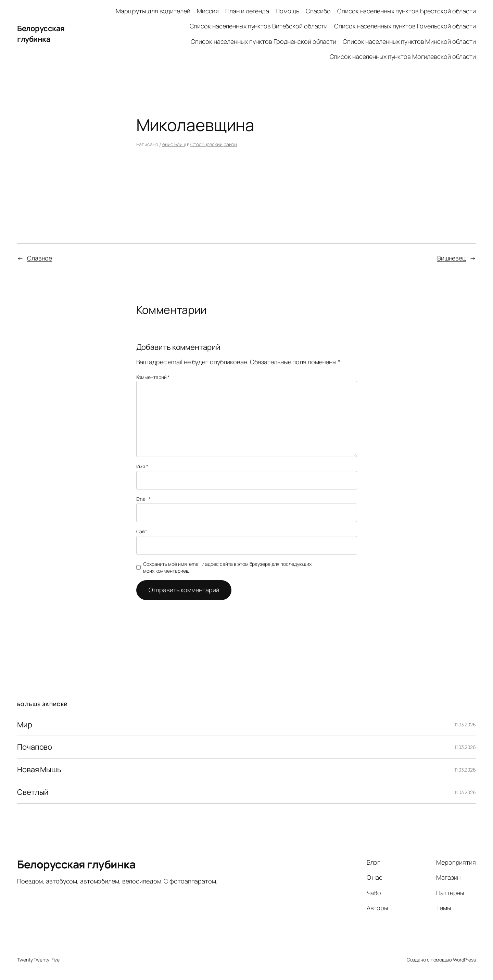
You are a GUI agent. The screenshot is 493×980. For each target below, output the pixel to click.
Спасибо (318, 11)
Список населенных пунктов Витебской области (259, 26)
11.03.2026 (465, 724)
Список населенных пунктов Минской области (409, 41)
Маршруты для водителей (153, 11)
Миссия (208, 11)
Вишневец (452, 258)
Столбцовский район (214, 144)
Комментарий (153, 377)
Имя (142, 466)
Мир (25, 725)
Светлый (33, 792)
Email (143, 499)
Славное (40, 258)
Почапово (35, 747)
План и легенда (247, 11)
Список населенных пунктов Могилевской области (403, 56)
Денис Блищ (173, 144)
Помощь (287, 11)
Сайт (142, 531)
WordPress (464, 960)
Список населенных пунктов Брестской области (407, 11)
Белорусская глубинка (41, 34)
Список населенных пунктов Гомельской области (405, 26)
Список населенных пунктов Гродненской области (263, 41)
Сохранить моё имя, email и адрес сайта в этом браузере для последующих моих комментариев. (227, 567)
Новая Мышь (39, 770)
